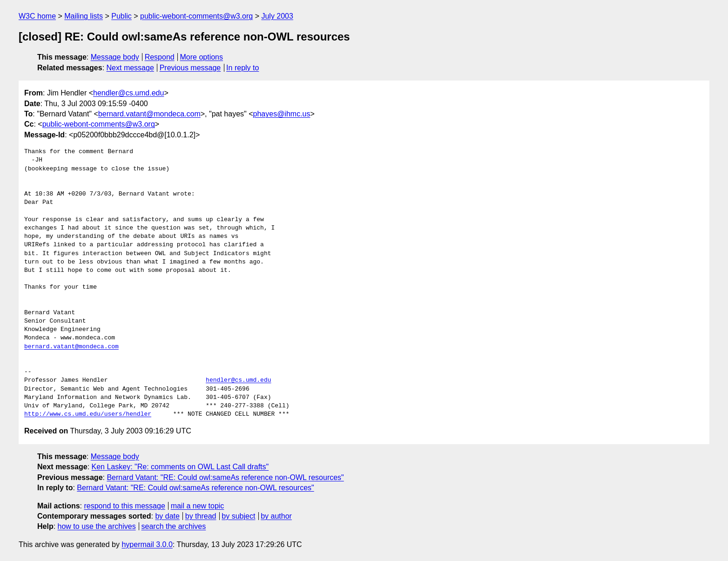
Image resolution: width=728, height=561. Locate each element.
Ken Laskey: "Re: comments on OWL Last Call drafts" (180, 467)
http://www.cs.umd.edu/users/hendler (88, 414)
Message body (115, 57)
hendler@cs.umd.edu (128, 93)
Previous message (190, 68)
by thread (201, 516)
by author (276, 516)
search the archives (174, 526)
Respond (160, 57)
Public (121, 16)
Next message (130, 68)
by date (167, 516)
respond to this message (124, 506)
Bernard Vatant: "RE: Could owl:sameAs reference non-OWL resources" (225, 477)
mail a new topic (198, 506)
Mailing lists (84, 16)
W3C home (37, 16)
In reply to (243, 68)
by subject (238, 516)
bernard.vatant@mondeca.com (149, 114)
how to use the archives (97, 526)
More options (202, 57)
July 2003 (277, 16)
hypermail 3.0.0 (147, 544)
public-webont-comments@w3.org (196, 16)
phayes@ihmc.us (282, 114)
